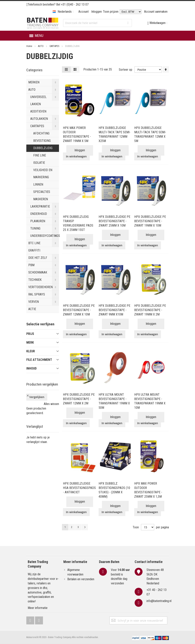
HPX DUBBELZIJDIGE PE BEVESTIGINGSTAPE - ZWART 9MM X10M (114, 310)
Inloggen (97, 12)
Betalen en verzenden (81, 579)
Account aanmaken (156, 12)
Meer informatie (38, 608)
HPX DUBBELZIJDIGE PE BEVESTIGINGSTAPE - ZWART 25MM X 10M (114, 221)
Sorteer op (126, 69)
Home (29, 46)
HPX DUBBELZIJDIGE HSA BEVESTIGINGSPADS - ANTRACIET (79, 488)
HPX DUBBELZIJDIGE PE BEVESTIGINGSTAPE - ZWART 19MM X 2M (150, 310)
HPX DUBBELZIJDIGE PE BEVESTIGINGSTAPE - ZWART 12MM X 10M (79, 310)
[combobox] (98, 23)
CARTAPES (55, 46)
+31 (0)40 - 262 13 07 (75, 4)
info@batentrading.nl (159, 601)
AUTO (41, 46)
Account (84, 12)
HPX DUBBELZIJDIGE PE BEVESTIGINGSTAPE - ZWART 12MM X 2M (79, 399)
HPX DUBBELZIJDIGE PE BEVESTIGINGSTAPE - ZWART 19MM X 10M (150, 221)
